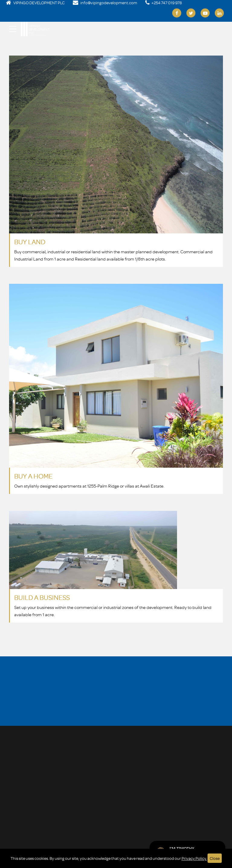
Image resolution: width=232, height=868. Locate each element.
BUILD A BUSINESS (42, 597)
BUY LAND (30, 242)
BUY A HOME (33, 476)
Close (215, 858)
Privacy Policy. (194, 858)
